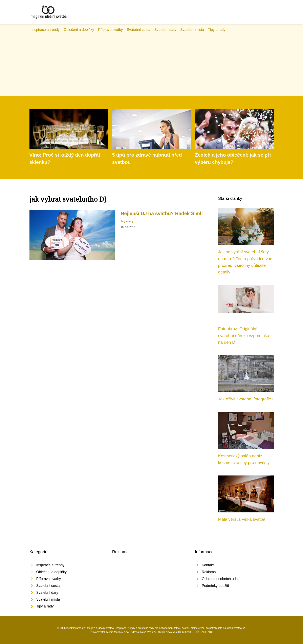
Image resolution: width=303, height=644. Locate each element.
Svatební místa (192, 30)
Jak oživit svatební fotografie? (246, 399)
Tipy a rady (217, 30)
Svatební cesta (138, 30)
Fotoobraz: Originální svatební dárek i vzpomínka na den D (244, 335)
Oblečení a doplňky (79, 30)
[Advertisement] (152, 63)
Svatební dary (165, 30)
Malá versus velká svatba (242, 519)
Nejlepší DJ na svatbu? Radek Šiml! (162, 213)
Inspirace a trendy (46, 30)
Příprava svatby (110, 30)
